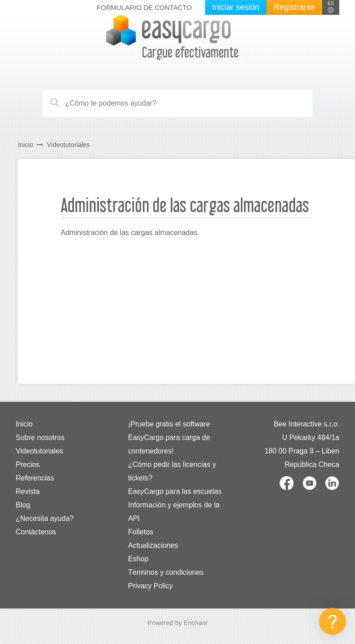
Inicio (26, 145)
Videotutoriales (69, 145)
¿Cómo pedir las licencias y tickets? (172, 471)
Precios (28, 464)
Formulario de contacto (144, 7)
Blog (23, 505)
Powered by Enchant (178, 623)
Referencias (35, 478)
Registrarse (294, 7)
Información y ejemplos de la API (174, 512)
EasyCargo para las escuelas (175, 491)
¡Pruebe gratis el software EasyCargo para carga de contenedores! (169, 437)
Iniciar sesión (236, 7)
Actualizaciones (153, 545)
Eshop (138, 559)
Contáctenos (36, 532)
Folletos (141, 532)
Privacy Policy (151, 586)
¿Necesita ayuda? (45, 518)
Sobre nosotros (40, 437)
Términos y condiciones (166, 572)
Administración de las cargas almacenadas (129, 233)
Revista (28, 491)
